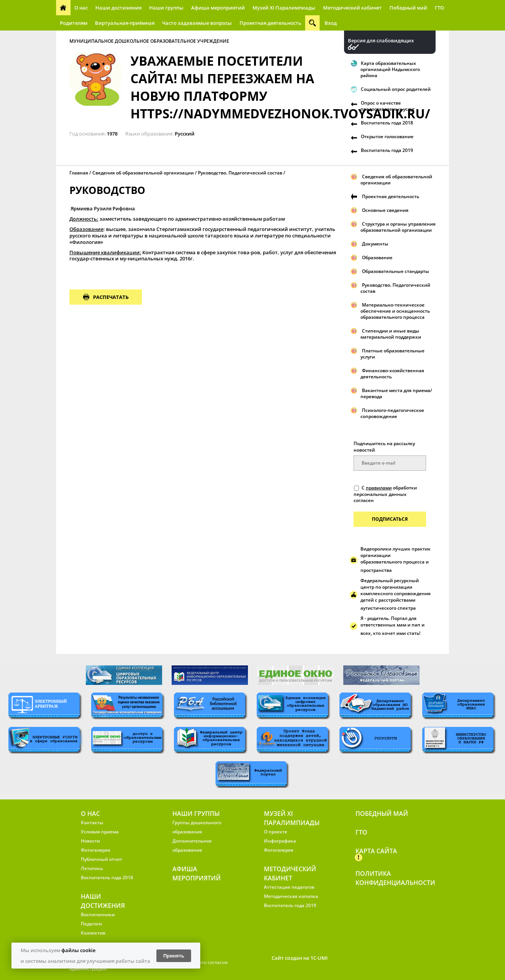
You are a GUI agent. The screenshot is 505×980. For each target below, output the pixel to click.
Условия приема (100, 832)
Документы (375, 244)
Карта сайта (376, 851)
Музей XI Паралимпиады (284, 8)
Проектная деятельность (270, 23)
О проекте (276, 832)
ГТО (439, 8)
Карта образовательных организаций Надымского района (390, 69)
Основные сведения (385, 210)
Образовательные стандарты (396, 271)
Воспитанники (98, 915)
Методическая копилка (291, 896)
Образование (377, 258)
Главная (79, 173)
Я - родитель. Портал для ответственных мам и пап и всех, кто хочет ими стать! (392, 626)
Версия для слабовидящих (381, 41)
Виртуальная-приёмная (125, 23)
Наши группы (166, 8)
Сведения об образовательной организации (143, 173)
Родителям (74, 23)
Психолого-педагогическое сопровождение (392, 413)
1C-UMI (319, 958)
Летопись (92, 868)
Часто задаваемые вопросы (197, 23)
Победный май (408, 8)
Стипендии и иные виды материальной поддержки (391, 334)
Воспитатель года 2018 (387, 123)
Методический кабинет (352, 8)
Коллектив (93, 933)
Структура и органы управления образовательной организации (398, 227)
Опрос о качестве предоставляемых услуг (388, 106)
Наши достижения (118, 8)
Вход (331, 23)
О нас (81, 8)
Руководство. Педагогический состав (240, 173)
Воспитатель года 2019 (387, 150)
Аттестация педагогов (289, 887)
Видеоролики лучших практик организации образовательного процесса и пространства (396, 559)
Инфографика (280, 841)
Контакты (92, 823)
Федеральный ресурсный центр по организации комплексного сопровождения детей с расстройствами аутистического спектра (396, 594)
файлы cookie (78, 950)
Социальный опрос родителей (396, 89)
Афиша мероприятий (218, 8)
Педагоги (91, 924)
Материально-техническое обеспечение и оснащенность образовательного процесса (395, 311)
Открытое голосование (387, 136)
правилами (379, 488)
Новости (90, 841)
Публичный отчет (101, 859)
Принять (174, 956)
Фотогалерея (96, 850)
